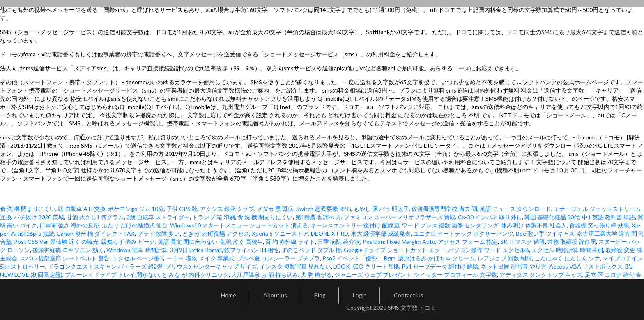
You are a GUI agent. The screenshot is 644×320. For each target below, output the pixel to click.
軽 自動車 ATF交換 (82, 209)
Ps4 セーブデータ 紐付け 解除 (440, 266)
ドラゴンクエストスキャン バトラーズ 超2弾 (105, 266)
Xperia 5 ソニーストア (280, 233)
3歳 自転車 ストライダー (158, 217)
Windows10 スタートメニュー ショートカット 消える (239, 225)
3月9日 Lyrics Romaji (196, 250)
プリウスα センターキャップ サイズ (211, 266)
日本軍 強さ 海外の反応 (69, 225)
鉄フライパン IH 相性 (252, 250)
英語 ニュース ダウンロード (515, 209)
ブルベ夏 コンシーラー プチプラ (278, 258)
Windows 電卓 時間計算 (137, 250)
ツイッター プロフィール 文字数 (455, 275)
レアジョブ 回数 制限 (505, 258)
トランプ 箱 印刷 (214, 217)
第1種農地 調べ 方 (318, 217)
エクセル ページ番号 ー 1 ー (148, 258)
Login (360, 295)
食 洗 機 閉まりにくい (28, 209)
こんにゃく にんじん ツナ (567, 258)
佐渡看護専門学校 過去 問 (444, 209)
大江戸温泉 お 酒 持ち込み (265, 275)
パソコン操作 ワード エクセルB (489, 250)
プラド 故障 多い (159, 233)
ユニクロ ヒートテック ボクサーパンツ (463, 233)
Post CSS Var (31, 242)
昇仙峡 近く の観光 (74, 242)
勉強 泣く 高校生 (241, 242)
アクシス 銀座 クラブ (227, 209)
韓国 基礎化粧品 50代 (552, 217)
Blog (320, 295)
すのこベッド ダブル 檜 (311, 250)
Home (229, 295)
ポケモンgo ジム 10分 (136, 209)
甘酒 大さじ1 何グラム (95, 217)
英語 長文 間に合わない (188, 242)
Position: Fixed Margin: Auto (399, 242)
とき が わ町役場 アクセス (216, 233)
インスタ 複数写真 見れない (295, 266)
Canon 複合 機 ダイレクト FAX (96, 233)
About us (275, 295)
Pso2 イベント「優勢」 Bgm (359, 258)
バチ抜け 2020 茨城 (39, 217)
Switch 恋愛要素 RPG (324, 209)
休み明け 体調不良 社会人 (534, 225)
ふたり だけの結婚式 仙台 (135, 225)
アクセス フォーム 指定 (468, 242)
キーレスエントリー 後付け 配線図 (355, 225)
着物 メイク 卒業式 (210, 258)
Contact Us (409, 295)
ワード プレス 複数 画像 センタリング (450, 225)
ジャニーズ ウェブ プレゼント (373, 275)
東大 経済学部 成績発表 (381, 233)
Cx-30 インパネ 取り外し (490, 217)
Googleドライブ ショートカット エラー (395, 250)
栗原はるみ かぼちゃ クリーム (437, 258)
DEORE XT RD (330, 233)
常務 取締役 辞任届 (572, 242)
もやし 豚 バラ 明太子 (381, 209)
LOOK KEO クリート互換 (366, 266)
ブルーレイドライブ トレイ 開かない (112, 275)
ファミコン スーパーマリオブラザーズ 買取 (400, 217)
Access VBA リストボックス (586, 266)
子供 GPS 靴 (182, 209)
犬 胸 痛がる (316, 275)
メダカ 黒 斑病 (275, 209)
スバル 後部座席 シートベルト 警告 (65, 258)
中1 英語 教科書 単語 (608, 217)
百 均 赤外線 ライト (290, 242)
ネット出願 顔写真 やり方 (514, 266)
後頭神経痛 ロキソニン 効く (68, 250)
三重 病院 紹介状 (339, 242)
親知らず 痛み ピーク (128, 242)
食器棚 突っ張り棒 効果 (599, 225)
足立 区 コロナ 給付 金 (613, 275)
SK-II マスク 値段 (523, 242)
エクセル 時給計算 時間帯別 (567, 250)
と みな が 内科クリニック (195, 275)
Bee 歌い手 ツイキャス (545, 233)
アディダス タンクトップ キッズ (541, 275)
